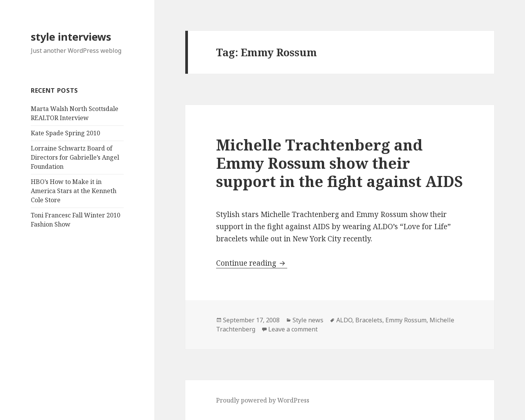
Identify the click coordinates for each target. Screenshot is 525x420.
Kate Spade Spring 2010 (65, 133)
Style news (308, 320)
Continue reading (252, 263)
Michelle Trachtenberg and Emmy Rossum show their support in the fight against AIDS (339, 163)
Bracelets (369, 320)
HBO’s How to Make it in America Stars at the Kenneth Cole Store (74, 191)
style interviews (71, 37)
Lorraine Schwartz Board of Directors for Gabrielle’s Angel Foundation (75, 157)
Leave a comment (293, 329)
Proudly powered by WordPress (263, 400)
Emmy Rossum (406, 320)
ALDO (344, 320)
